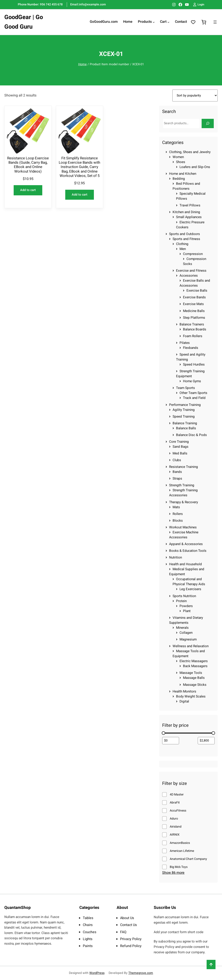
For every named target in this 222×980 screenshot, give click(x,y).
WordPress (97, 973)
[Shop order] (195, 96)
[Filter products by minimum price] (171, 741)
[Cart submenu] (168, 22)
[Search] (208, 123)
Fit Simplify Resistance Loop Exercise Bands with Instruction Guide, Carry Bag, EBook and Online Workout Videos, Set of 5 (79, 167)
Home (82, 64)
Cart (163, 22)
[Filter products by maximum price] (206, 741)
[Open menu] (215, 22)
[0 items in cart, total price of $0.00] (204, 22)
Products (145, 22)
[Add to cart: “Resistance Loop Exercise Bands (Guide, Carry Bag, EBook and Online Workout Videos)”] (28, 190)
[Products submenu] (154, 22)
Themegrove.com (141, 973)
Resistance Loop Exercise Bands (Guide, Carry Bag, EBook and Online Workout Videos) (28, 165)
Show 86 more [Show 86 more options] (173, 873)
